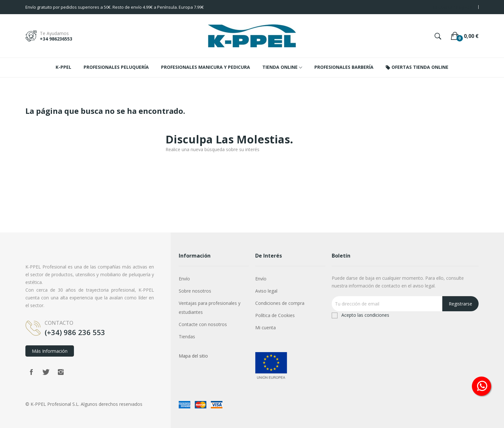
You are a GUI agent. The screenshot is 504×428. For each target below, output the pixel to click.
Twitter (46, 372)
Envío (184, 279)
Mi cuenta (265, 328)
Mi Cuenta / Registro (453, 7)
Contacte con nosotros (203, 324)
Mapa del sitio (193, 356)
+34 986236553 (56, 39)
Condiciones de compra (280, 303)
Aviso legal (266, 291)
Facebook (31, 372)
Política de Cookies (275, 315)
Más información (50, 351)
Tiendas (187, 337)
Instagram (61, 372)
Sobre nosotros (195, 291)
